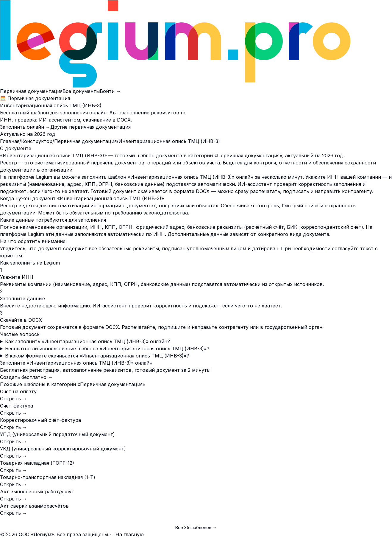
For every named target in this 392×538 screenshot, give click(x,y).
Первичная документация (31, 91)
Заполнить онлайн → (25, 127)
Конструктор (37, 141)
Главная (10, 141)
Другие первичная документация (90, 127)
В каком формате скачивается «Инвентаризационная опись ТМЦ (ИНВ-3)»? (97, 356)
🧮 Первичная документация (35, 98)
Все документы (81, 91)
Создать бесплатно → (26, 377)
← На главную (126, 534)
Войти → (110, 91)
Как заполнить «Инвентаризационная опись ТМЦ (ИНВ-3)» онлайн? (88, 341)
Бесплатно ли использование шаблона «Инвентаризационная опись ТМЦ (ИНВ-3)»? (107, 349)
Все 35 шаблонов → (196, 527)
